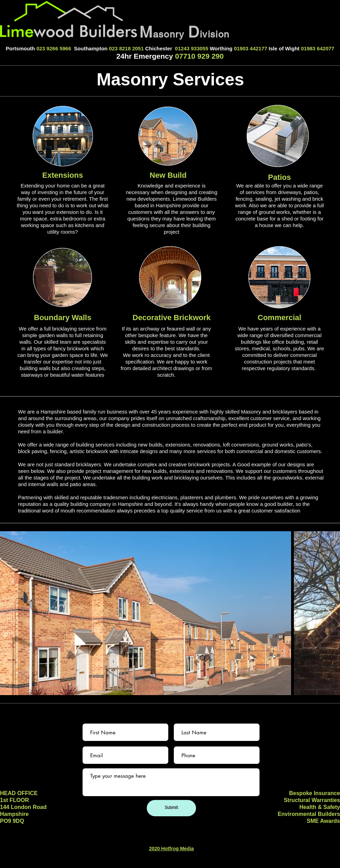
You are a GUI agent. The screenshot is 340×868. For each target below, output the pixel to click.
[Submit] (171, 808)
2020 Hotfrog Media (171, 849)
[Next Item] (328, 613)
